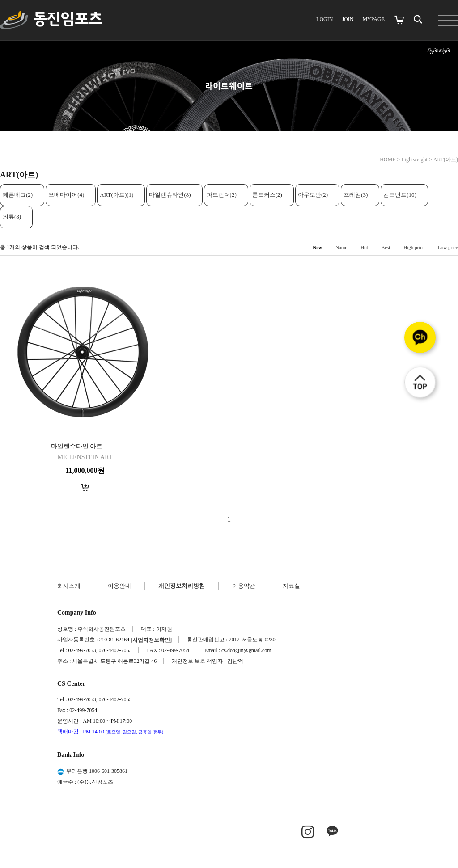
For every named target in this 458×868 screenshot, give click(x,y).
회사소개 (69, 586)
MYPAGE (373, 19)
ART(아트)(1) (117, 195)
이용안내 (119, 586)
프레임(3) (356, 195)
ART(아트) (446, 160)
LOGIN (324, 19)
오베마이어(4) (66, 195)
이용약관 (244, 586)
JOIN (348, 19)
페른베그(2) (18, 195)
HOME (388, 160)
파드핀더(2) (222, 195)
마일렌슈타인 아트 (77, 446)
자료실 (291, 586)
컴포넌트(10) (400, 195)
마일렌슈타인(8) (170, 195)
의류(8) (12, 217)
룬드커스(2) (267, 195)
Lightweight (414, 160)
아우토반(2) (313, 195)
